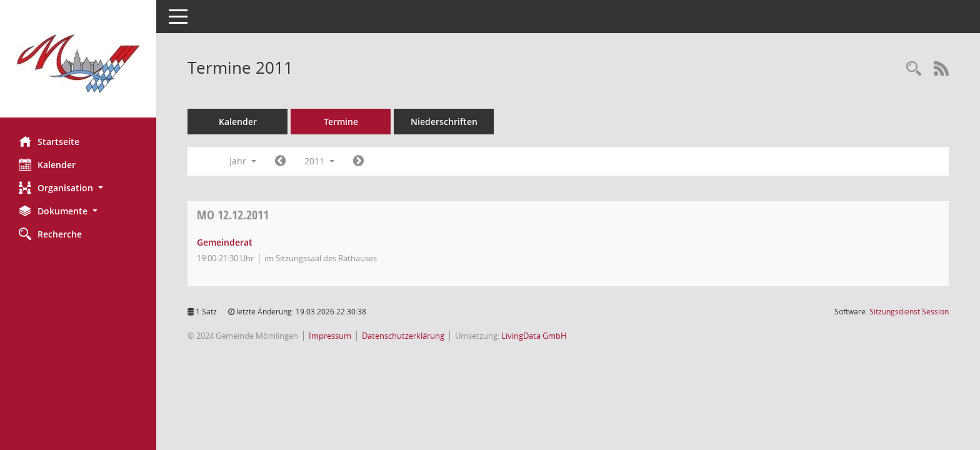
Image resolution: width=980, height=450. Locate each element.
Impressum (330, 336)
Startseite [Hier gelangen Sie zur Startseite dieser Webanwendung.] (49, 141)
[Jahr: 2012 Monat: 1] (358, 161)
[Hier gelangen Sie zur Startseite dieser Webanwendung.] (78, 63)
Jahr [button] (243, 161)
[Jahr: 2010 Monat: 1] (280, 161)
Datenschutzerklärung (403, 336)
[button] (78, 188)
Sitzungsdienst (909, 312)
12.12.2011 (233, 215)
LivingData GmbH (534, 336)
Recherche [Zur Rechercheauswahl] (50, 234)
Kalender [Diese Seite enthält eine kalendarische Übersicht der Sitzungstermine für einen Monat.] (47, 164)
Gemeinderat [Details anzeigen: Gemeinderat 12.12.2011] (225, 242)
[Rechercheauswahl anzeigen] (914, 69)
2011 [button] (319, 161)
